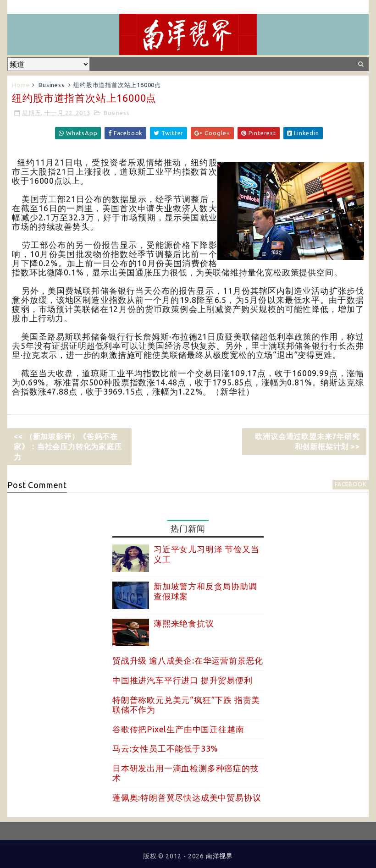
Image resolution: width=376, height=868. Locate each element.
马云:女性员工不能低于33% (165, 748)
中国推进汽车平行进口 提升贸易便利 (182, 680)
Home (21, 85)
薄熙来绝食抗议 (184, 623)
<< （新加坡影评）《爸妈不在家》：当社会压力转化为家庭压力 (68, 447)
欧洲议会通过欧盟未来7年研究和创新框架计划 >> (307, 441)
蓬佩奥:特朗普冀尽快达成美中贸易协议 (187, 797)
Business (51, 85)
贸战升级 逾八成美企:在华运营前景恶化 (188, 660)
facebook (350, 484)
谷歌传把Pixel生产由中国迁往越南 (178, 729)
